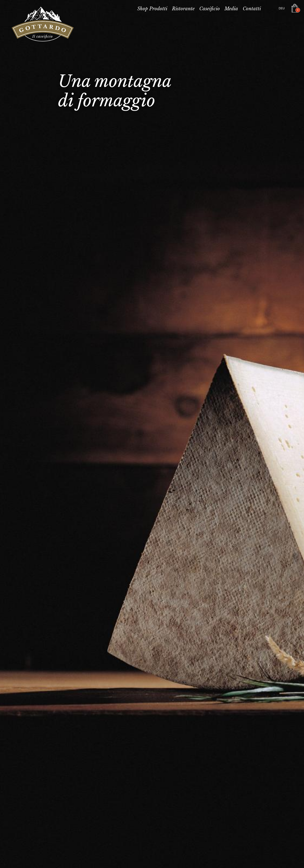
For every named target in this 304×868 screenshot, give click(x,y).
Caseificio (210, 9)
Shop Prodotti (152, 9)
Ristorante (183, 9)
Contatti (252, 9)
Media (231, 9)
